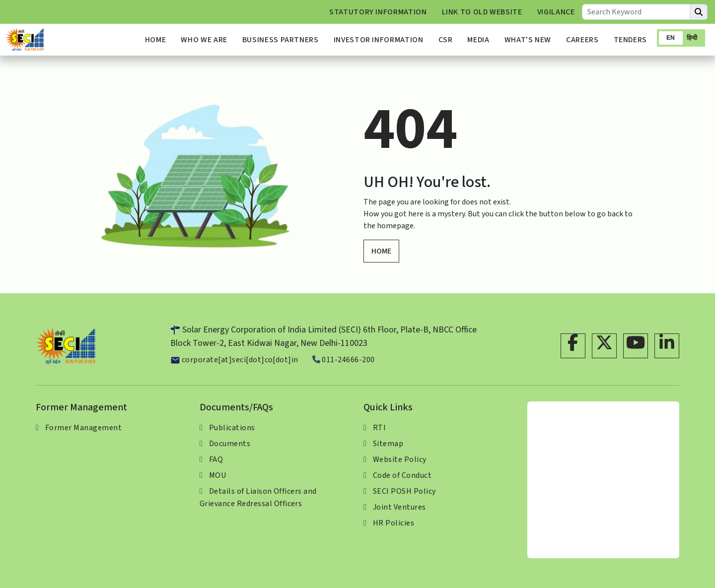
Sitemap (388, 444)
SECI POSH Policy (404, 491)
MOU (217, 475)
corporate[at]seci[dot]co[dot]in (234, 360)
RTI (379, 428)
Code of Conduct (402, 475)
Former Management (83, 428)
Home (156, 40)
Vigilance (556, 12)
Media (478, 40)
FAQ (216, 459)
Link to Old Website (482, 12)
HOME (381, 251)
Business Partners (281, 40)
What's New (528, 40)
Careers (582, 40)
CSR (446, 40)
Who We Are (204, 40)
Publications (232, 428)
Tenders (630, 40)
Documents (230, 444)
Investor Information (379, 40)
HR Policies (393, 523)
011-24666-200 (344, 360)
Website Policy (400, 459)
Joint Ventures (399, 507)
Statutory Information (378, 12)
